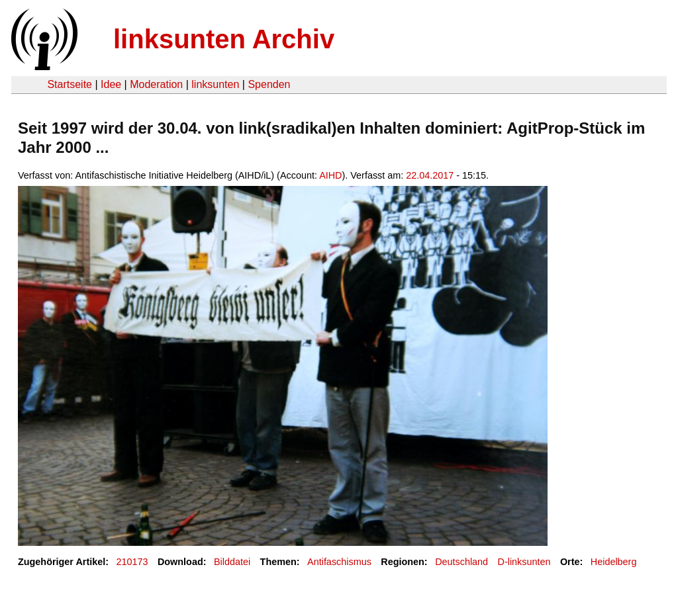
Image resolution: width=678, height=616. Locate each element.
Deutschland (461, 562)
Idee (111, 84)
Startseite (70, 84)
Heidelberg (614, 562)
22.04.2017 (430, 175)
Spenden (269, 84)
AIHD (330, 175)
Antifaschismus (339, 562)
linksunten (215, 84)
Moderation (156, 84)
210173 (132, 562)
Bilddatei (232, 562)
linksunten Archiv (224, 39)
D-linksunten (524, 562)
